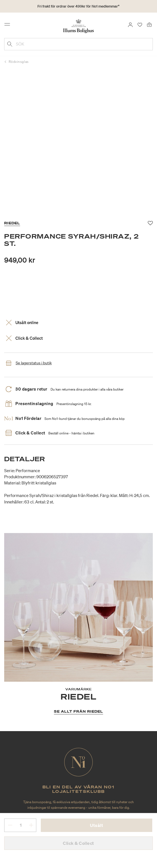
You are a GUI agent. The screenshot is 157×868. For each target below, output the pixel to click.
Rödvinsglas (19, 62)
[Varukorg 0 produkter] (149, 24)
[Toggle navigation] (9, 26)
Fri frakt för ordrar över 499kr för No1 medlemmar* (78, 6)
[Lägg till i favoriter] (150, 223)
